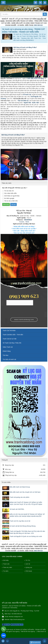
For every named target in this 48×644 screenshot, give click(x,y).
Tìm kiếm (6, 571)
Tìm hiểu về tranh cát (9, 359)
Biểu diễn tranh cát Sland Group (20, 487)
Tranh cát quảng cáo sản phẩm (20, 497)
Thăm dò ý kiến (8, 567)
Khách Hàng (7, 351)
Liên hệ (28, 564)
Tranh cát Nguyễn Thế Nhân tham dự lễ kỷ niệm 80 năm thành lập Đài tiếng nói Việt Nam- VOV (27, 532)
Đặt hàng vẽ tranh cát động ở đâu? (25, 47)
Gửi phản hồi (35, 642)
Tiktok (27, 222)
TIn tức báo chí (8, 191)
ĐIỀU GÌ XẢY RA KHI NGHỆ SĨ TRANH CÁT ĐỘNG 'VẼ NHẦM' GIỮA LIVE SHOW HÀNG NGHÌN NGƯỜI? (27, 515)
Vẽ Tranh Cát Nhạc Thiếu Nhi (12, 343)
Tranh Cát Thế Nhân (9, 331)
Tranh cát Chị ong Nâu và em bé (20, 521)
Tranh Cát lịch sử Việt (10, 339)
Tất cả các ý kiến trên (10, 201)
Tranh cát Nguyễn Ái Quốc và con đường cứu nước (26, 536)
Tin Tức (28, 560)
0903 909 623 (38, 25)
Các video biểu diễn (9, 193)
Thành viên (6, 564)
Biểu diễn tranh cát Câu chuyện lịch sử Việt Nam (25, 492)
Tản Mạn (6, 355)
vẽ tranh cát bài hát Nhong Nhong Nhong (23, 526)
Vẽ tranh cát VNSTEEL (17, 509)
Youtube (22, 222)
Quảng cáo (29, 567)
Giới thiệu (6, 560)
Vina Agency (16, 631)
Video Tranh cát (8, 347)
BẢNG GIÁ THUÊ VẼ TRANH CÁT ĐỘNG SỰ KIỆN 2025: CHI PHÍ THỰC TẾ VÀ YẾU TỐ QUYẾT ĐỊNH (26, 503)
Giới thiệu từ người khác (11, 196)
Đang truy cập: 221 (17, 625)
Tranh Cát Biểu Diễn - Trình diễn (13, 335)
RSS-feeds (29, 571)
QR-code (6, 625)
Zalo (4, 635)
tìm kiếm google (8, 198)
